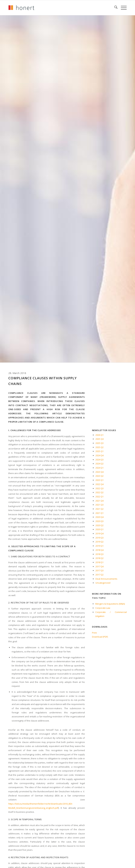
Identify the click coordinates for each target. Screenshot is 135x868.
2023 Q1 (99, 480)
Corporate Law (103, 608)
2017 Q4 (99, 566)
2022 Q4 (99, 484)
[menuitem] (114, 8)
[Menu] (122, 8)
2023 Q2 (99, 476)
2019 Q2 (99, 542)
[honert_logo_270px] (21, 8)
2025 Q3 (99, 443)
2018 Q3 (99, 554)
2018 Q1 (99, 562)
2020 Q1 (99, 529)
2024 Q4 (99, 455)
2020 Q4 (99, 517)
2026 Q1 (99, 435)
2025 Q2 (99, 447)
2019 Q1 (99, 546)
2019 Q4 (99, 533)
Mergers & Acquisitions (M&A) (110, 604)
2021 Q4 (99, 501)
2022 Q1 (99, 497)
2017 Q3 (99, 570)
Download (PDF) (100, 637)
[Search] (114, 8)
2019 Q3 (99, 538)
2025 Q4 (99, 439)
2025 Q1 (99, 451)
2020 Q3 (99, 521)
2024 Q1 (99, 468)
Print (94, 633)
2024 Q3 (99, 460)
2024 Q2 (99, 464)
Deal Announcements (106, 579)
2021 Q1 (99, 513)
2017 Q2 (99, 575)
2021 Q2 (99, 509)
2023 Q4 (99, 472)
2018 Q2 (99, 558)
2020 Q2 (99, 525)
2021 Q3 (99, 505)
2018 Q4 (99, 550)
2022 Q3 (99, 488)
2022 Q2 (99, 492)
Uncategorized (103, 583)
